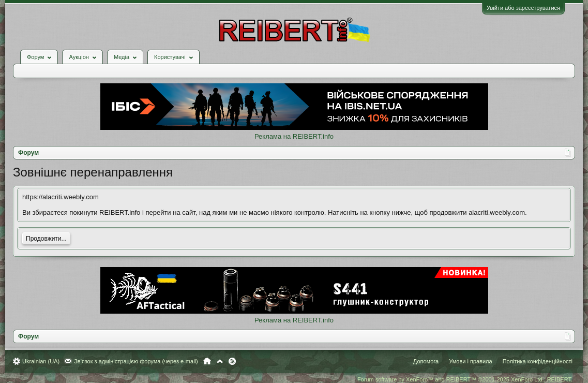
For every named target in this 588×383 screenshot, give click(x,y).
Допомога (426, 361)
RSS (232, 361)
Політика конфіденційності (538, 361)
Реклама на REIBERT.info (294, 136)
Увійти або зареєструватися (523, 8)
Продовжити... (46, 239)
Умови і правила (470, 361)
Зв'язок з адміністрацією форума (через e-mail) (136, 361)
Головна (207, 361)
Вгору (220, 361)
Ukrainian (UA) (41, 361)
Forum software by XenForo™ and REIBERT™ (465, 379)
